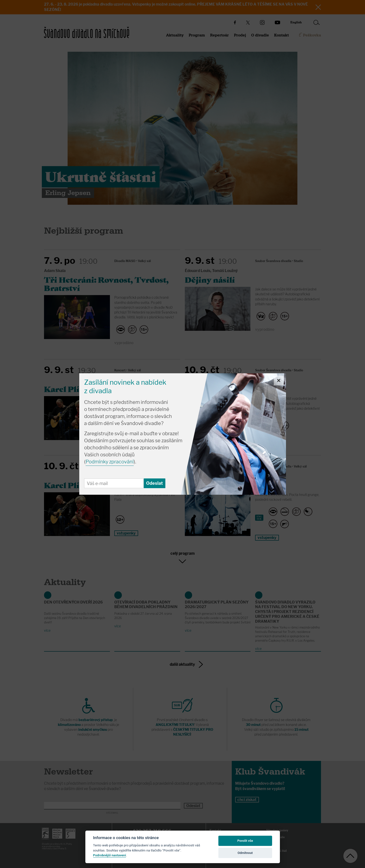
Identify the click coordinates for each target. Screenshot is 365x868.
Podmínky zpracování (110, 462)
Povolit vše (245, 841)
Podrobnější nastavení (110, 855)
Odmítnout (245, 853)
